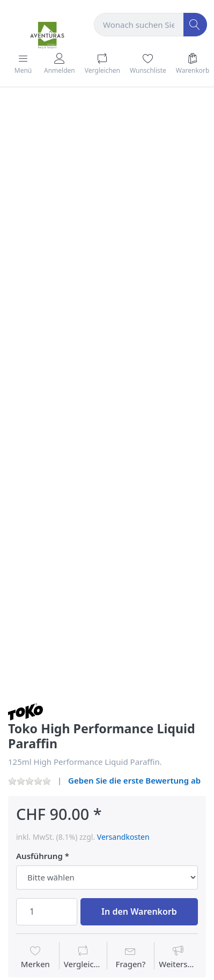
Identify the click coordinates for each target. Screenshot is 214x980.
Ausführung (39, 856)
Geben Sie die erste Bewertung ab (134, 780)
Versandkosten (123, 837)
